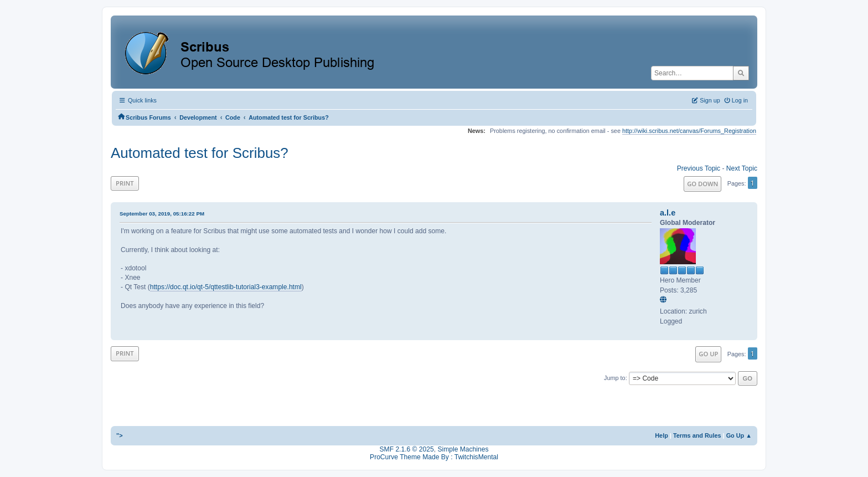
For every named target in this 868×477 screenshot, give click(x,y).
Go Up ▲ (739, 435)
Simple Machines (463, 449)
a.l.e (668, 213)
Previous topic (699, 168)
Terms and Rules (697, 435)
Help (662, 435)
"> (120, 435)
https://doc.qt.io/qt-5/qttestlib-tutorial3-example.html (226, 287)
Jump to (615, 378)
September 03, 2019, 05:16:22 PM (162, 214)
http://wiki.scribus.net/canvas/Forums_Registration (689, 131)
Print (125, 183)
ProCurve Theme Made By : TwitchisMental (434, 457)
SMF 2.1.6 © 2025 (407, 449)
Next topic (742, 168)
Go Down (702, 184)
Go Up (708, 354)
